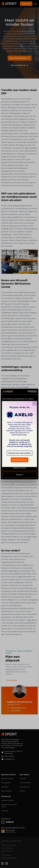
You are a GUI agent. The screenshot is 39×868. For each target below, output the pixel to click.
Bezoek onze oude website (20, 453)
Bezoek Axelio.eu (20, 460)
